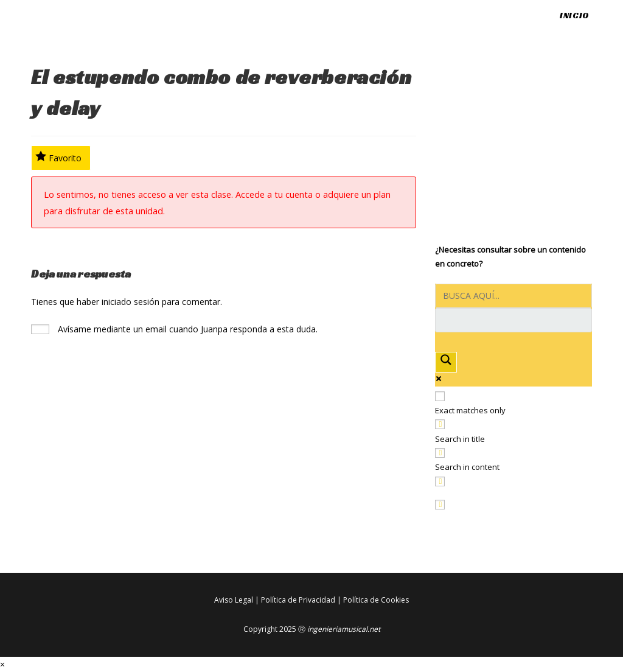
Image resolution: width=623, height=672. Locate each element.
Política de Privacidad (298, 600)
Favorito (59, 157)
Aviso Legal (234, 600)
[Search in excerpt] (440, 481)
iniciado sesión (131, 302)
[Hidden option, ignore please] (440, 505)
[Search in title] (440, 424)
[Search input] (513, 296)
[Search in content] (440, 453)
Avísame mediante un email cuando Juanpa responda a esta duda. (174, 329)
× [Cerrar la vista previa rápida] (2, 664)
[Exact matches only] (440, 396)
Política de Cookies (376, 600)
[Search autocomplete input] (513, 320)
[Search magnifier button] (446, 362)
